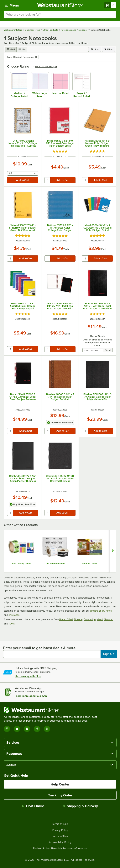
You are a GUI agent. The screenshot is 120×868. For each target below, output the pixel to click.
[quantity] (48, 180)
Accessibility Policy (60, 842)
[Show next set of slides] (113, 551)
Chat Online (33, 806)
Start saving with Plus (28, 676)
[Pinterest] (47, 729)
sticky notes (105, 611)
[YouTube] (17, 729)
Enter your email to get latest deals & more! (40, 648)
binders (94, 611)
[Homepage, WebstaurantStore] (60, 5)
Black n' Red (66, 619)
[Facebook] (27, 729)
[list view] (22, 49)
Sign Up (109, 654)
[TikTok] (37, 729)
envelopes (14, 615)
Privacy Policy (60, 830)
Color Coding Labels (21, 564)
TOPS (12, 624)
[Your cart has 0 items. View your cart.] (110, 5)
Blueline (78, 619)
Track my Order (60, 795)
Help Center (60, 784)
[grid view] (11, 49)
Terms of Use (60, 836)
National (109, 619)
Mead (100, 619)
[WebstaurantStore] (52, 710)
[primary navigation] (12, 5)
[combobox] (60, 15)
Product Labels (90, 564)
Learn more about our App (31, 696)
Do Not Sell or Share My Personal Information (60, 849)
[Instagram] (7, 729)
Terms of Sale (60, 824)
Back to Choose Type (45, 66)
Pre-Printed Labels (55, 564)
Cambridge (90, 619)
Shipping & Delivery (80, 806)
